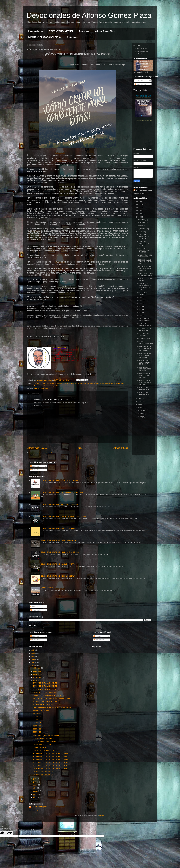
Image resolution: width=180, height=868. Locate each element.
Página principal (36, 31)
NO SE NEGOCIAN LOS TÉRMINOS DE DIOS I (144, 383)
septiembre (142, 229)
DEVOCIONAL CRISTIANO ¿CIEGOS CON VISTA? (59, 540)
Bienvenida (84, 31)
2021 (138, 211)
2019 (138, 217)
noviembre (142, 223)
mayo (140, 404)
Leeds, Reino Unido (41, 388)
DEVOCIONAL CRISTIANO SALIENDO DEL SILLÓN (59, 504)
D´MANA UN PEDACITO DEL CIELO (45, 37)
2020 (138, 214)
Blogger (102, 815)
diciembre (141, 220)
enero (140, 417)
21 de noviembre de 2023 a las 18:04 (55, 400)
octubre (141, 226)
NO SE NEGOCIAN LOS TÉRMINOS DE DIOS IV (144, 362)
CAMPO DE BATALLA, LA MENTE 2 (143, 250)
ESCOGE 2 (141, 313)
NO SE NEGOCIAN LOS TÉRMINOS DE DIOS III (144, 369)
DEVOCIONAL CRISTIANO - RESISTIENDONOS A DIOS (61, 480)
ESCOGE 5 (141, 303)
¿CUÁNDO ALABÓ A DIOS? (43, 704)
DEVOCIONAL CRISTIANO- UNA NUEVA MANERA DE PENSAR (64, 516)
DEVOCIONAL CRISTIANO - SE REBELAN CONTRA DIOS (62, 492)
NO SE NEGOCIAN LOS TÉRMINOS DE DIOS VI (144, 348)
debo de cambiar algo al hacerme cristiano (55, 386)
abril (139, 408)
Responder (38, 406)
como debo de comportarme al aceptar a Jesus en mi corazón (88, 383)
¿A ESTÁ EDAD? (47, 588)
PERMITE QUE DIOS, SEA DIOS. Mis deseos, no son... (145, 286)
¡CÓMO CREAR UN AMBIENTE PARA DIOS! (50, 383)
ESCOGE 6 (141, 300)
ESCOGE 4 (141, 306)
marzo (140, 411)
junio (140, 401)
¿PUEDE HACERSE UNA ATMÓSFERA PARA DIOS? (145, 269)
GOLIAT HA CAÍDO (144, 339)
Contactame (72, 37)
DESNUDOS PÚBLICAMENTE (144, 325)
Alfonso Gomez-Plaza (105, 31)
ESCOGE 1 (141, 316)
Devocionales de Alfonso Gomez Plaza (89, 15)
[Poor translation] (9, 833)
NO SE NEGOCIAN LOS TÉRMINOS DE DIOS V (144, 355)
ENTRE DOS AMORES (142, 293)
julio (139, 398)
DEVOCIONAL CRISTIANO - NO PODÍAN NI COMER (60, 552)
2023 (138, 205)
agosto (140, 232)
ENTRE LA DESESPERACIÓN (145, 343)
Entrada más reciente (37, 448)
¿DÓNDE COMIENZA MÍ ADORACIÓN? (145, 275)
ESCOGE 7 (141, 297)
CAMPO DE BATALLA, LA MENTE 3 (143, 243)
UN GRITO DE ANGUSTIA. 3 (143, 389)
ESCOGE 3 (141, 310)
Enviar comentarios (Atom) (46, 453)
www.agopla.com (60, 348)
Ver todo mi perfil (139, 194)
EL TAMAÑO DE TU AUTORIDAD (144, 330)
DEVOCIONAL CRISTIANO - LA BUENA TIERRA (58, 564)
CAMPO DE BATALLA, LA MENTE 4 (143, 236)
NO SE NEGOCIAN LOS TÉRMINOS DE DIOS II (144, 376)
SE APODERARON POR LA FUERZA (145, 320)
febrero (140, 414)
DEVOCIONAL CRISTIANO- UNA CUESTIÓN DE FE (59, 528)
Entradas (139, 81)
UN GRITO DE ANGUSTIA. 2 (143, 393)
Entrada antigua (120, 448)
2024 (138, 202)
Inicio (80, 448)
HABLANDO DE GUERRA (143, 335)
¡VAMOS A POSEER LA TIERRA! (145, 256)
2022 (138, 208)
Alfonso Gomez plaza (144, 190)
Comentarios (140, 84)
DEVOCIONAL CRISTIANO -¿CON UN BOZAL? (58, 576)
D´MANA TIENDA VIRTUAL (61, 31)
